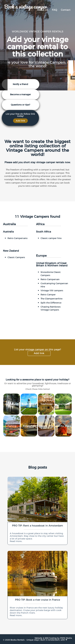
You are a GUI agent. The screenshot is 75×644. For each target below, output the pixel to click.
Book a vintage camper (26, 6)
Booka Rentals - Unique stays (25, 640)
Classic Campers (16, 257)
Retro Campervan (50, 279)
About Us (43, 10)
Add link (39, 353)
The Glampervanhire (51, 299)
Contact (66, 10)
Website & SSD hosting (46, 638)
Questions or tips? (20, 105)
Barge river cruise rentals (29, 447)
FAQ (55, 10)
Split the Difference (51, 303)
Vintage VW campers (52, 291)
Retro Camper (48, 295)
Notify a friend (20, 84)
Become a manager (20, 94)
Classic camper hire (51, 238)
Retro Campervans (18, 238)
